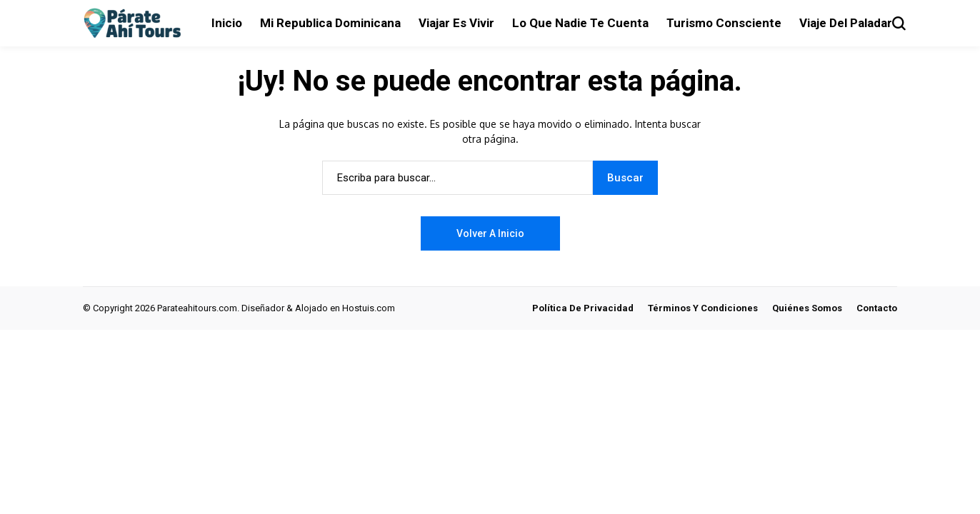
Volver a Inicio (490, 233)
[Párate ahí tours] (136, 24)
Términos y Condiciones (703, 308)
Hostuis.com (369, 308)
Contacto (877, 308)
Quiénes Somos (807, 308)
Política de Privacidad (583, 308)
